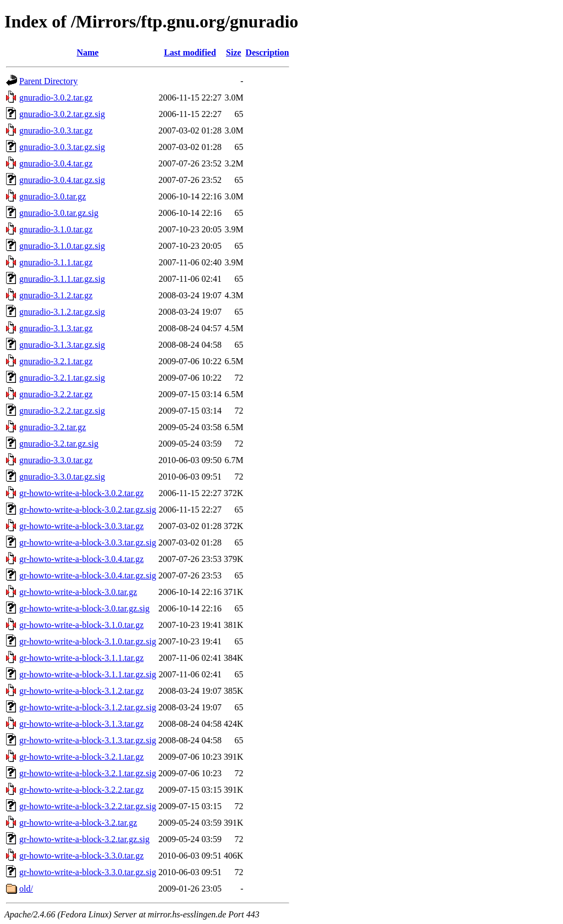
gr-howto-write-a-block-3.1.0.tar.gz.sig (88, 641)
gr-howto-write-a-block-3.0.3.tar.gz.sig (88, 542)
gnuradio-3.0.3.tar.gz (56, 130)
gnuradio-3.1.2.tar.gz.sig (62, 312)
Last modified (190, 52)
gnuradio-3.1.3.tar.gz (56, 328)
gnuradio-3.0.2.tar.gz (56, 98)
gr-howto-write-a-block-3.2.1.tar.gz (81, 757)
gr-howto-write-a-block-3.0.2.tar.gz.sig (88, 510)
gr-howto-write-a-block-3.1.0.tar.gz (81, 625)
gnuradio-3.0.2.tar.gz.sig (62, 114)
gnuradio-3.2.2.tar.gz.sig (62, 411)
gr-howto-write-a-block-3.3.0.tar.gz (81, 856)
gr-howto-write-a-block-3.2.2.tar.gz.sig (88, 806)
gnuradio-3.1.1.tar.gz (56, 262)
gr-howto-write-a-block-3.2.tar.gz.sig (84, 839)
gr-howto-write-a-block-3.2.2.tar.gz (81, 790)
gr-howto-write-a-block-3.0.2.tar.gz (81, 493)
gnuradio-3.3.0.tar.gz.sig (62, 477)
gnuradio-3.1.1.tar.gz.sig (62, 279)
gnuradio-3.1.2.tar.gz (56, 295)
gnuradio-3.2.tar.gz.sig (59, 444)
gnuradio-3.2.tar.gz (53, 427)
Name (87, 52)
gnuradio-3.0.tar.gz (53, 196)
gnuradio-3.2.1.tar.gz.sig (62, 378)
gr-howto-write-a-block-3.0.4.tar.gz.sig (88, 575)
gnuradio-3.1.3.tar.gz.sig (62, 345)
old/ (26, 889)
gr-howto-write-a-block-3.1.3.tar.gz (81, 724)
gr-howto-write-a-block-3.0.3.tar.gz (81, 526)
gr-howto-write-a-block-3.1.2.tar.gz (81, 691)
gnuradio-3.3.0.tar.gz (56, 460)
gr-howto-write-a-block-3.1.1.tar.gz (81, 658)
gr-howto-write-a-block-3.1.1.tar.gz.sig (88, 674)
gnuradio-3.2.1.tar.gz (56, 361)
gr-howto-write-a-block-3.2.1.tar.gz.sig (88, 773)
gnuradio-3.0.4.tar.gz (56, 163)
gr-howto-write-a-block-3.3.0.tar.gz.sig (88, 872)
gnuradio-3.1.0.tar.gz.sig (62, 246)
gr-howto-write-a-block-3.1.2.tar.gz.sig (88, 707)
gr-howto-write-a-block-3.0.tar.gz (78, 592)
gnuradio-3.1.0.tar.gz (56, 229)
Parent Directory (48, 81)
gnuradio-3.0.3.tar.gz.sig (62, 147)
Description (267, 52)
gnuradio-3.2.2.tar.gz (56, 394)
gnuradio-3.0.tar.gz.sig (59, 213)
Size (234, 52)
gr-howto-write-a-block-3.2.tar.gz (78, 823)
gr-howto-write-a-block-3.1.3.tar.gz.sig (88, 740)
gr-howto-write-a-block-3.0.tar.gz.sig (84, 608)
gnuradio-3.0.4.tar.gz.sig (62, 180)
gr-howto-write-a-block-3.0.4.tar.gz (81, 559)
